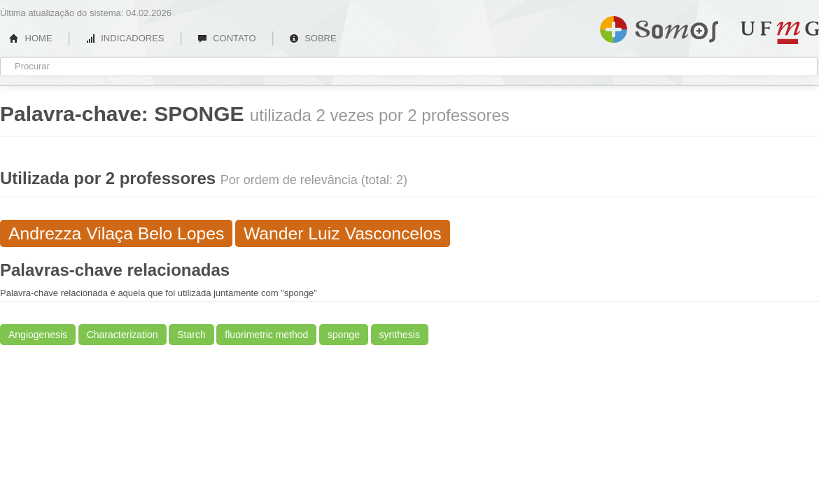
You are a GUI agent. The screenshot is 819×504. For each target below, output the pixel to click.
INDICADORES (125, 38)
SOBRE (313, 38)
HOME (31, 38)
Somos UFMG (659, 27)
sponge (344, 335)
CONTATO (227, 38)
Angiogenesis (38, 335)
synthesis (400, 335)
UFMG (780, 33)
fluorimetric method (266, 335)
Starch (191, 335)
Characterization (122, 335)
